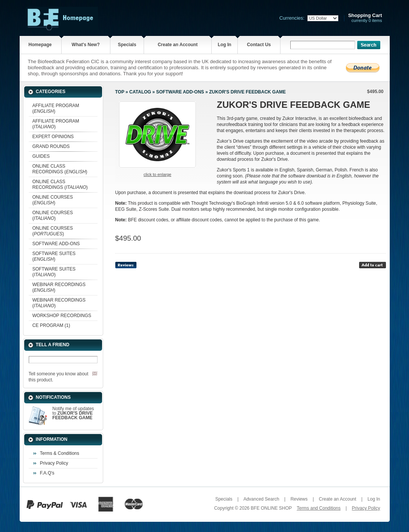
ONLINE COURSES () (53, 200)
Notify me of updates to (73, 413)
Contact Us (259, 45)
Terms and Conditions (319, 508)
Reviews (299, 499)
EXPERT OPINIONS (53, 137)
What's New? (86, 45)
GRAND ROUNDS (51, 146)
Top (120, 92)
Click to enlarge (157, 174)
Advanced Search (261, 499)
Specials (127, 45)
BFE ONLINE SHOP (271, 508)
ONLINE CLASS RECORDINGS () (60, 169)
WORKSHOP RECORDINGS (62, 316)
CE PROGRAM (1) (51, 325)
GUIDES (41, 156)
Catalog (140, 92)
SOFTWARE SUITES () (54, 256)
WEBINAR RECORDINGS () (59, 287)
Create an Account (178, 45)
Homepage (40, 45)
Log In (225, 45)
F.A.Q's (47, 473)
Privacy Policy (54, 463)
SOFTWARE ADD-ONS (56, 244)
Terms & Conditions (60, 453)
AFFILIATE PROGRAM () (56, 108)
